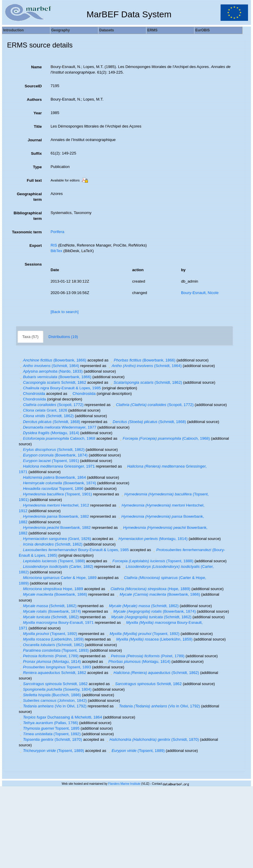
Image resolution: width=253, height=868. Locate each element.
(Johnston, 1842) (53, 700)
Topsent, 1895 (49, 728)
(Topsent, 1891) (49, 461)
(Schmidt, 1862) (146, 382)
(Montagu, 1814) (49, 433)
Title (38, 126)
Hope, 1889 (51, 589)
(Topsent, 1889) (51, 751)
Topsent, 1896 (51, 489)
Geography (60, 30)
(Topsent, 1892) (48, 634)
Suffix (36, 153)
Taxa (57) (30, 337)
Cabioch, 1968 (57, 438)
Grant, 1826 (43, 410)
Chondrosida (32, 394)
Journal (35, 140)
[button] (21, 360)
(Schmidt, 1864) (49, 366)
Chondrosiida (82, 394)
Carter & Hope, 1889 (58, 578)
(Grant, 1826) (55, 539)
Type (37, 167)
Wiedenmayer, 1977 (58, 427)
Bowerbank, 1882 (54, 516)
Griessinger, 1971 (57, 466)
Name (36, 67)
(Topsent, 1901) (55, 494)
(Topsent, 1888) (52, 561)
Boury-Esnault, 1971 (56, 622)
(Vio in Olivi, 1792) (53, 706)
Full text (34, 180)
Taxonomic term (27, 232)
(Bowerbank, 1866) (53, 360)
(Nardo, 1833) (51, 371)
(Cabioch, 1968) (164, 438)
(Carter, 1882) (56, 567)
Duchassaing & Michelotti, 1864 (60, 717)
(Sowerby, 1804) (55, 689)
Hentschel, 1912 (54, 505)
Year (37, 113)
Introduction (13, 30)
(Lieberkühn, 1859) (51, 639)
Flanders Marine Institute (124, 784)
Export (35, 246)
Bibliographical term (28, 216)
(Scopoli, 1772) (51, 405)
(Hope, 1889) (148, 589)
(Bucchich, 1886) (50, 695)
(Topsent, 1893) (54, 650)
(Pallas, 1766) (48, 723)
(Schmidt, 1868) (49, 422)
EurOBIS (202, 30)
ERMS (152, 30)
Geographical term (29, 197)
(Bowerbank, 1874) (53, 455)
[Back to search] (65, 312)
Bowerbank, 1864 (52, 477)
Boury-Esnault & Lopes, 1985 (60, 388)
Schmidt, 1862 (52, 382)
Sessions (33, 264)
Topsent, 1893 (55, 667)
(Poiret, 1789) (49, 656)
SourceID (33, 86)
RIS (54, 245)
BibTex (57, 251)
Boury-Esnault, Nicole (200, 293)
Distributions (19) (63, 337)
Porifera (58, 232)
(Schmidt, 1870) (50, 739)
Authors (34, 100)
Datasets (107, 30)
